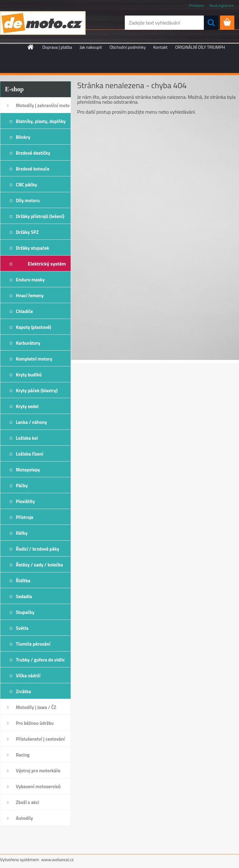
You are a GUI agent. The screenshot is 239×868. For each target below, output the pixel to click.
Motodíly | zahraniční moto (43, 105)
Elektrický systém (47, 264)
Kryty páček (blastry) (37, 391)
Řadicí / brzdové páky (37, 549)
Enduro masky (30, 280)
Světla (22, 628)
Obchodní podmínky (128, 47)
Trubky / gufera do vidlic (40, 660)
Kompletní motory (34, 359)
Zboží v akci (28, 802)
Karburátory (28, 343)
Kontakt (160, 47)
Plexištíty (25, 501)
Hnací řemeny (30, 295)
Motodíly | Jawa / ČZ (36, 707)
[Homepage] (31, 47)
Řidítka (23, 581)
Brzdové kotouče (33, 169)
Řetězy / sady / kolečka (39, 565)
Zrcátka (23, 691)
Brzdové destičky (33, 153)
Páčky (22, 486)
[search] (211, 23)
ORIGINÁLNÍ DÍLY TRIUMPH (200, 47)
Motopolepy (28, 470)
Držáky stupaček (33, 248)
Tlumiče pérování (33, 644)
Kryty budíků (29, 375)
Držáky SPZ (27, 232)
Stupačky (25, 612)
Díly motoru (28, 200)
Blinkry (23, 137)
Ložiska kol (27, 438)
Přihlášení (197, 5)
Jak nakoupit (91, 47)
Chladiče (24, 311)
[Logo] (43, 23)
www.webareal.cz (58, 859)
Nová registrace (222, 5)
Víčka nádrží (28, 676)
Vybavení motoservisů (38, 786)
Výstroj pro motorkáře (38, 771)
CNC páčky (26, 185)
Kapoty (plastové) (33, 327)
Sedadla (24, 596)
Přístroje (25, 517)
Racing (23, 755)
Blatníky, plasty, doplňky (41, 121)
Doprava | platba (57, 47)
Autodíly (24, 818)
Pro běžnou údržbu (35, 723)
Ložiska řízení (30, 454)
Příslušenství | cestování (40, 739)
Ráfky (22, 533)
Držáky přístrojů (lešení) (40, 216)
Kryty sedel (27, 406)
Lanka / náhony (31, 422)
